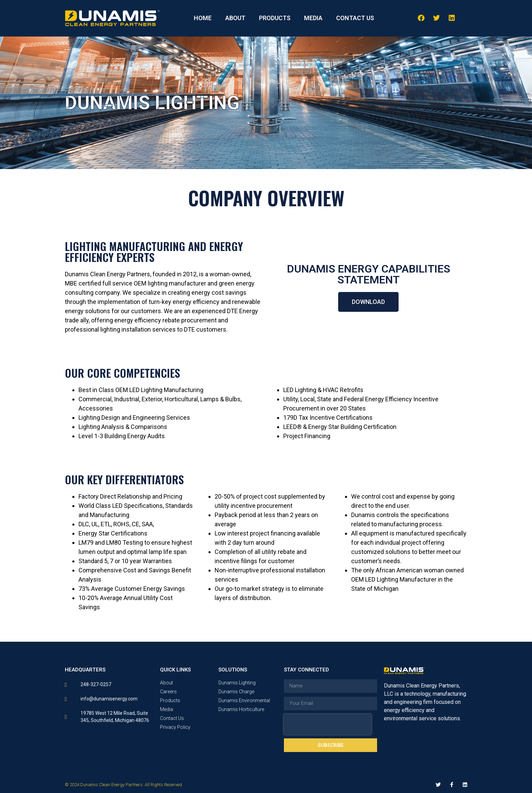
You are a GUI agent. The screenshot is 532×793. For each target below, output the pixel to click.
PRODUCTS (275, 18)
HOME (203, 18)
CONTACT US (355, 18)
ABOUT (235, 18)
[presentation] (328, 724)
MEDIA (313, 18)
